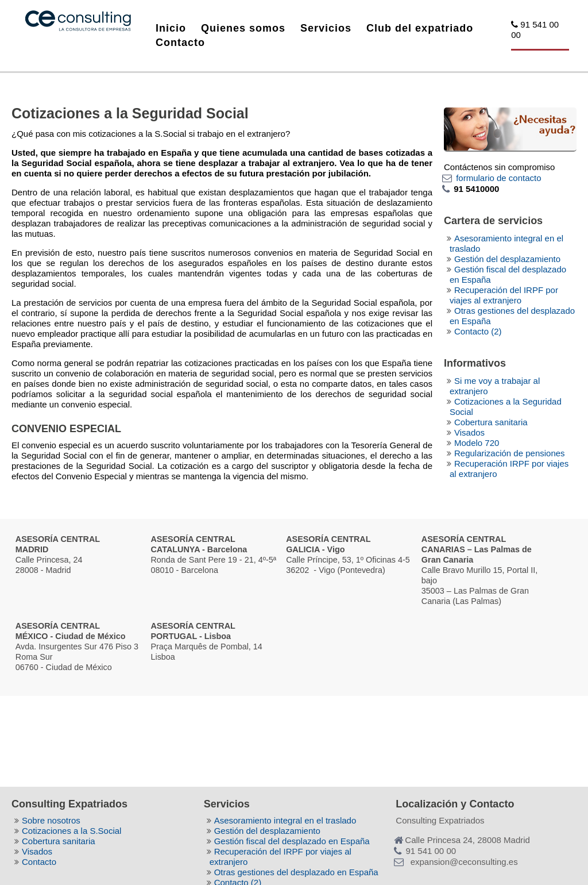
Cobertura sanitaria (491, 422)
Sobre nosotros (51, 820)
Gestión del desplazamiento (507, 259)
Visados (469, 432)
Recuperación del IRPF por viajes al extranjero (504, 295)
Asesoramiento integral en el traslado (285, 820)
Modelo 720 (477, 443)
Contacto (180, 43)
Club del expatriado (420, 28)
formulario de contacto (498, 178)
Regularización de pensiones (510, 453)
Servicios (326, 28)
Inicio (171, 28)
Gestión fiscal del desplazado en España (292, 841)
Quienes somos (243, 28)
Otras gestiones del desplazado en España (296, 872)
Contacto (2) (478, 331)
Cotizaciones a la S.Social (71, 831)
